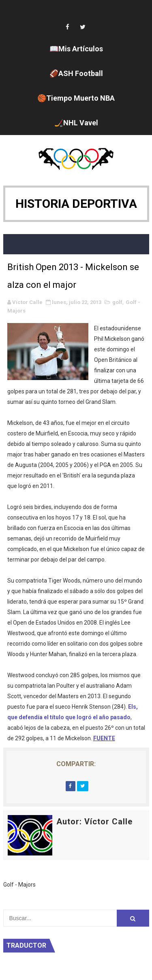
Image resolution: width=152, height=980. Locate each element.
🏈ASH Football (76, 73)
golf (117, 302)
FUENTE (104, 738)
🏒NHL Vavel (76, 123)
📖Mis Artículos (76, 49)
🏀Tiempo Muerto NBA (76, 98)
